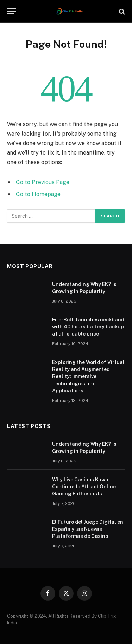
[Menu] (12, 11)
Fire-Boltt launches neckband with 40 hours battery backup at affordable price (88, 327)
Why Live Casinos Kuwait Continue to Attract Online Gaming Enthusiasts (84, 487)
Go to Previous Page (43, 182)
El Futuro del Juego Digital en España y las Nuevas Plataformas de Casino (88, 529)
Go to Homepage (38, 194)
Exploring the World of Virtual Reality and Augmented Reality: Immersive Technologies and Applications (88, 376)
